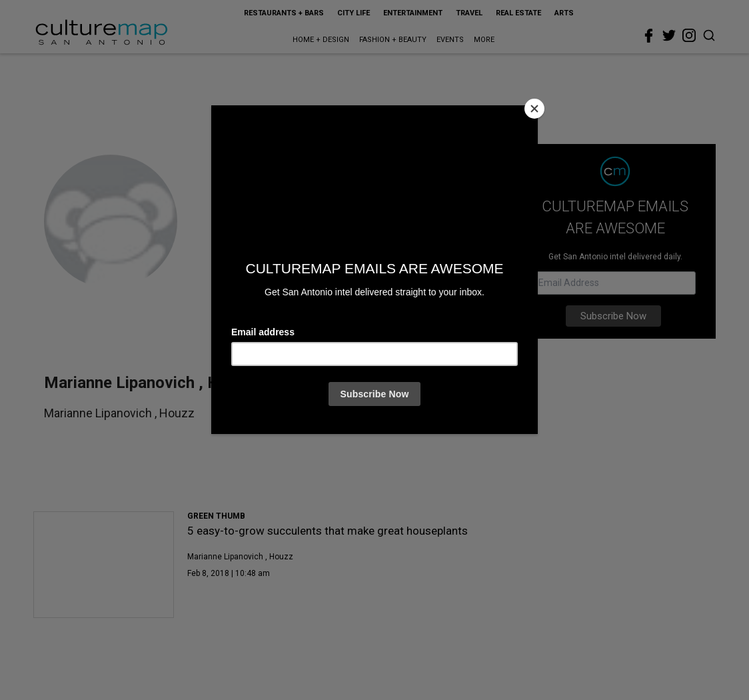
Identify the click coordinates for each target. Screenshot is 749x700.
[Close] (534, 109)
